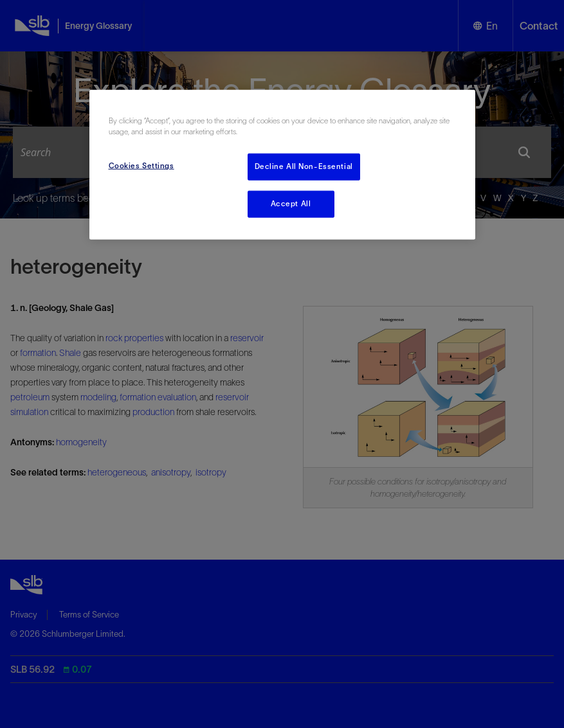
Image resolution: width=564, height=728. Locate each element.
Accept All (291, 204)
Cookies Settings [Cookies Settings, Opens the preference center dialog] (141, 166)
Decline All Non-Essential (304, 166)
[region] (282, 165)
